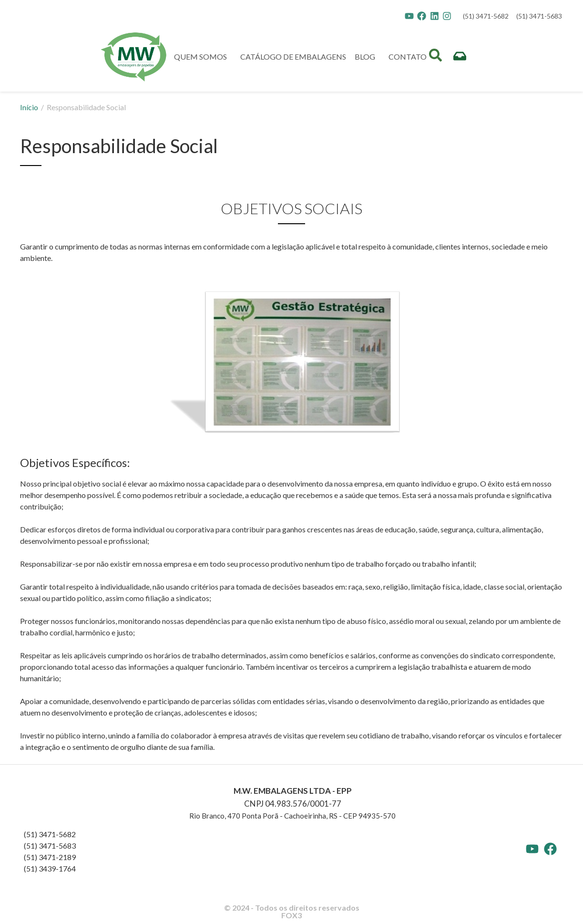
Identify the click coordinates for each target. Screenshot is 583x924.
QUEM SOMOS (203, 57)
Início (30, 107)
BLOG (367, 57)
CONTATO (408, 57)
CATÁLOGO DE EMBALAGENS (293, 57)
